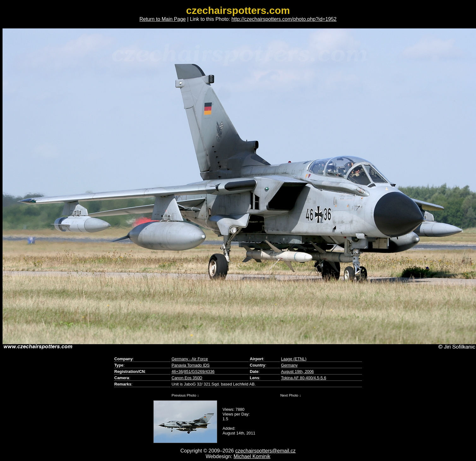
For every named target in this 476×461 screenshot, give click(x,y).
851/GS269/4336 (199, 371)
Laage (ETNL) (294, 359)
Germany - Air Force (190, 359)
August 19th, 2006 (297, 371)
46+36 (177, 371)
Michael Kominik (252, 456)
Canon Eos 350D (187, 378)
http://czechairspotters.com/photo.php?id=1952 (284, 19)
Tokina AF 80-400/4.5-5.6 (303, 378)
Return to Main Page (163, 19)
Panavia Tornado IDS (190, 365)
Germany (289, 365)
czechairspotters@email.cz (265, 451)
